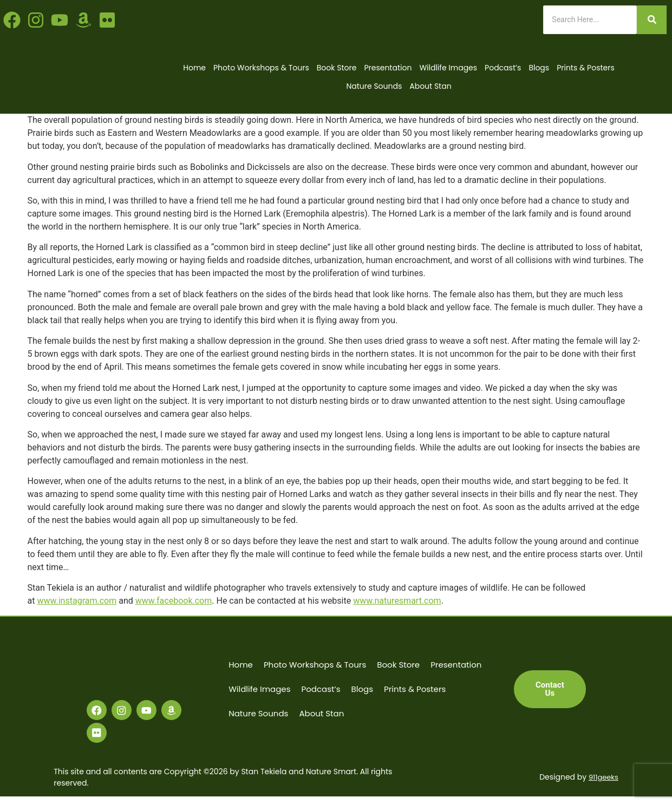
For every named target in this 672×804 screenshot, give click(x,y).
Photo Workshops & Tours (261, 68)
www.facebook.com (174, 601)
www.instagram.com (77, 601)
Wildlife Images (448, 68)
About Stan (430, 86)
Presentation (388, 68)
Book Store (337, 68)
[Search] (590, 20)
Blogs (539, 68)
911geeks (602, 785)
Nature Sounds (374, 86)
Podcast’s (503, 68)
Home (194, 68)
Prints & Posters (586, 68)
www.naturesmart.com (397, 601)
